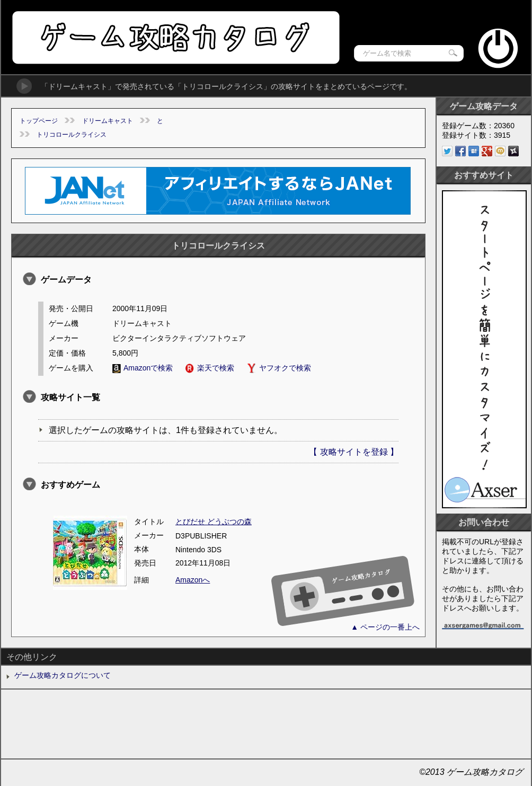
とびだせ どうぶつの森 (214, 522)
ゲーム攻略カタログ (175, 37)
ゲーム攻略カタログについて (63, 675)
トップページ (39, 121)
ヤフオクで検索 (279, 368)
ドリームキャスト (108, 121)
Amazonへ (193, 580)
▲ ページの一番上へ (385, 627)
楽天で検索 (210, 368)
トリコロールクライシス (72, 135)
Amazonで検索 (143, 368)
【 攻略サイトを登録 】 (354, 452)
